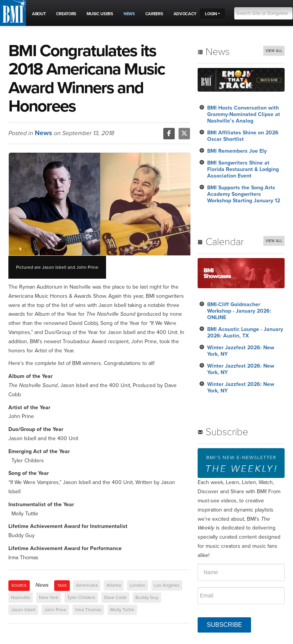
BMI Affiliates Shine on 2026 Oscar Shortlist (243, 136)
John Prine (55, 610)
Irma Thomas (88, 610)
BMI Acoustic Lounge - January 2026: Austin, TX (245, 332)
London (138, 585)
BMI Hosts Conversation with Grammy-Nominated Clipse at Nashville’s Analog (244, 114)
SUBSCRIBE (224, 625)
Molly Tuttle (122, 610)
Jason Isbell (23, 610)
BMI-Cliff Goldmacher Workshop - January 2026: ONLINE (239, 311)
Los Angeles (167, 585)
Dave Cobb (115, 597)
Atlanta (114, 585)
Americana (87, 585)
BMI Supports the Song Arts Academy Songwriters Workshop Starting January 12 (244, 194)
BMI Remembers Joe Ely (237, 151)
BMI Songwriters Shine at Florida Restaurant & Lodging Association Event (243, 169)
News (43, 133)
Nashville (21, 597)
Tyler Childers (81, 597)
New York (49, 597)
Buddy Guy (147, 597)
